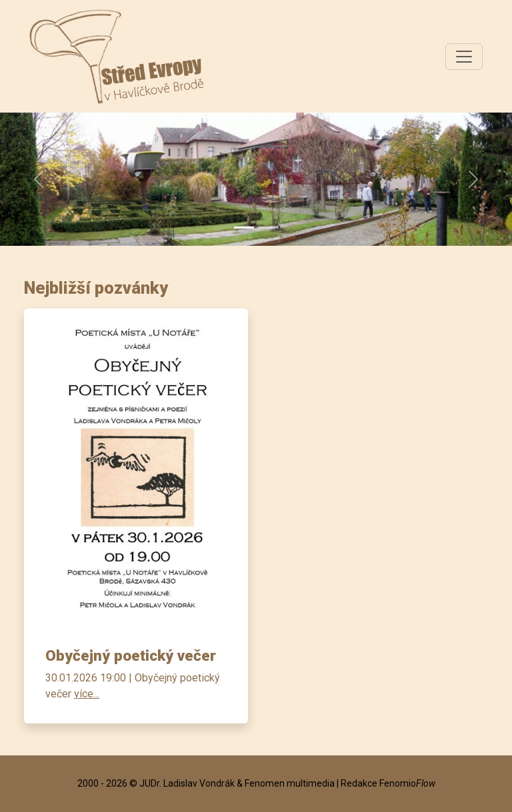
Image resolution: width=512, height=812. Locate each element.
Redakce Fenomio (388, 783)
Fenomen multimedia (290, 783)
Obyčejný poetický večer (131, 656)
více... (87, 694)
